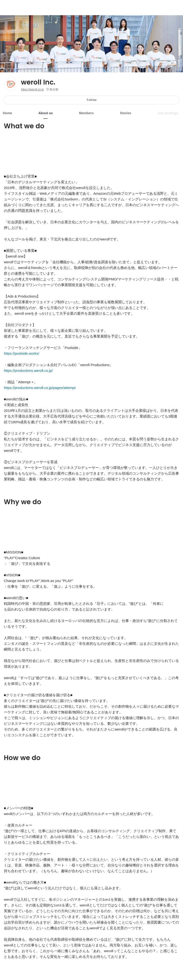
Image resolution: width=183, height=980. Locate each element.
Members (86, 113)
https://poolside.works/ (21, 353)
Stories (125, 113)
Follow (92, 100)
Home (8, 113)
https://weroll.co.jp (32, 90)
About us (46, 113)
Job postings (168, 113)
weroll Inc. (38, 82)
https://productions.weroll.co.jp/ (28, 371)
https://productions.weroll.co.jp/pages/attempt (40, 388)
